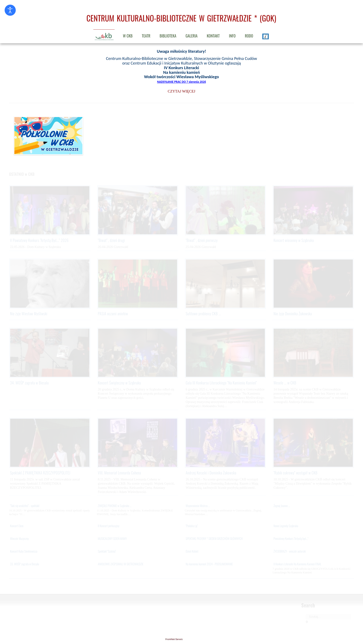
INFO (232, 36)
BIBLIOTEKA (168, 36)
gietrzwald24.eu (181, 639)
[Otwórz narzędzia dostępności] (10, 10)
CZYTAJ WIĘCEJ (182, 91)
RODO (249, 36)
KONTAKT (213, 36)
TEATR (146, 36)
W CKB (128, 36)
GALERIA (191, 36)
